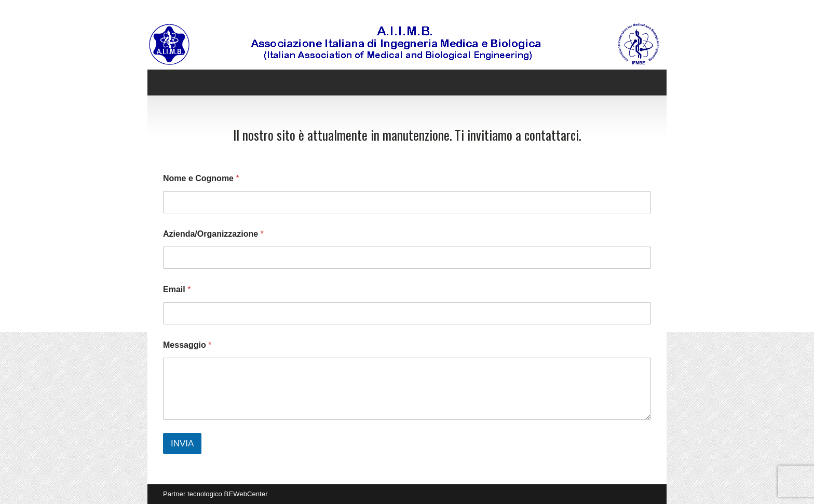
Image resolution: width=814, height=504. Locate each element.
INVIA (182, 444)
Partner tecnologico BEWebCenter (215, 494)
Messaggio (187, 345)
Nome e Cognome (201, 178)
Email (177, 289)
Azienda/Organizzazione (213, 234)
